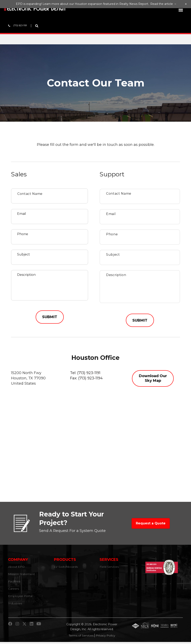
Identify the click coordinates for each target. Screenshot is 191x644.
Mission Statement (21, 576)
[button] (153, 380)
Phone (23, 234)
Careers (14, 591)
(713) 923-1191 (89, 375)
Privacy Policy (105, 637)
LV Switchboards (66, 569)
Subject (24, 254)
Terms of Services (81, 637)
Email (22, 214)
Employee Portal (20, 598)
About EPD (16, 569)
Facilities (14, 583)
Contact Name (30, 194)
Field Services (109, 569)
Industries (15, 605)
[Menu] (181, 9)
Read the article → (163, 4)
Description (26, 275)
